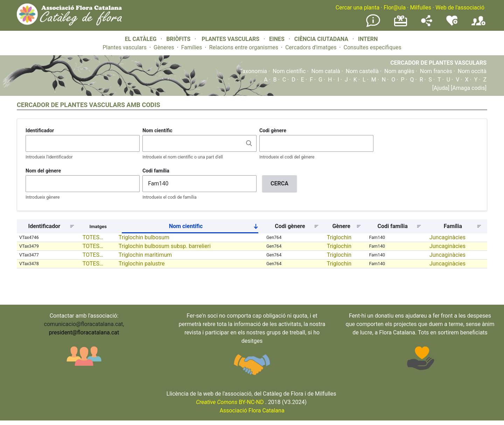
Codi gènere (273, 130)
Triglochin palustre (142, 264)
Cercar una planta (358, 8)
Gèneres (164, 47)
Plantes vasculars (125, 47)
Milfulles (421, 8)
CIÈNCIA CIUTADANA (321, 39)
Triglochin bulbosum (144, 237)
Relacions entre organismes (244, 47)
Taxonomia (253, 71)
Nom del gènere (43, 171)
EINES (277, 39)
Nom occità (472, 71)
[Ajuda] (441, 88)
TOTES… (93, 237)
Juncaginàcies (447, 237)
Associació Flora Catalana (252, 410)
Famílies (192, 47)
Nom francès (436, 71)
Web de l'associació (460, 8)
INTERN (368, 39)
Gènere (341, 226)
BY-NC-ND (230, 402)
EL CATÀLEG (141, 39)
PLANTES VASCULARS (230, 39)
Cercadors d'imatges (311, 47)
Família (453, 226)
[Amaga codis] (468, 88)
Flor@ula (395, 8)
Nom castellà (362, 71)
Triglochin (339, 237)
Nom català (326, 71)
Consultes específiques (372, 47)
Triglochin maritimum (145, 255)
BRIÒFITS (179, 39)
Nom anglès (399, 71)
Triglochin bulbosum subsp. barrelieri (165, 246)
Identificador (40, 130)
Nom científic (289, 71)
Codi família (156, 171)
